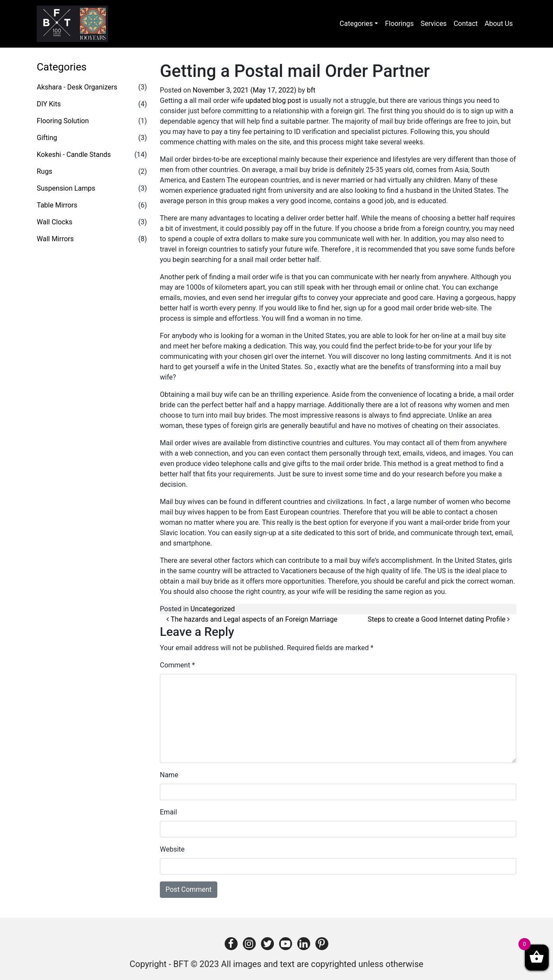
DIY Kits (49, 104)
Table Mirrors (57, 205)
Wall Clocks (55, 222)
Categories (356, 24)
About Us (499, 24)
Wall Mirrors (55, 239)
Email (168, 812)
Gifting (47, 138)
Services (434, 24)
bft (311, 90)
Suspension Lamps (66, 188)
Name (169, 775)
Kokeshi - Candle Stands (74, 155)
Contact (466, 24)
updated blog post (273, 101)
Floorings (399, 24)
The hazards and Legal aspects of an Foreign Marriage (252, 619)
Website (172, 849)
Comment (177, 665)
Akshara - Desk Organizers (77, 87)
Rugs (44, 171)
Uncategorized (213, 609)
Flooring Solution (63, 121)
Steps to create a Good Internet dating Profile (439, 619)
